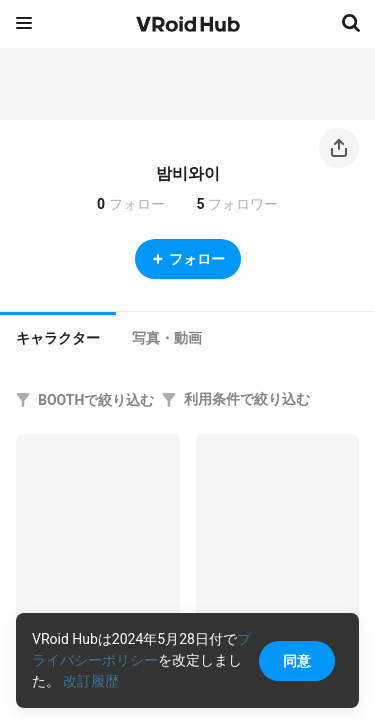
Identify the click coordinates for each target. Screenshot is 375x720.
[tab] (58, 336)
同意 (297, 661)
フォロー (188, 259)
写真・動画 (167, 338)
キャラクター (58, 338)
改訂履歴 (91, 681)
